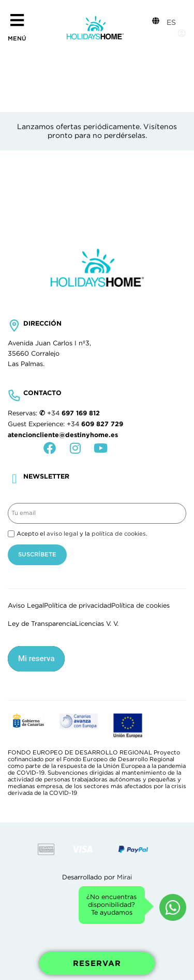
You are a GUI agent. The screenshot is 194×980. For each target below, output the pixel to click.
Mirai (124, 877)
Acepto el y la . (82, 534)
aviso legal (62, 534)
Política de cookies (140, 606)
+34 (73, 413)
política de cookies (119, 534)
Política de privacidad (78, 606)
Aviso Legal (26, 606)
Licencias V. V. (97, 624)
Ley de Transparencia (41, 624)
